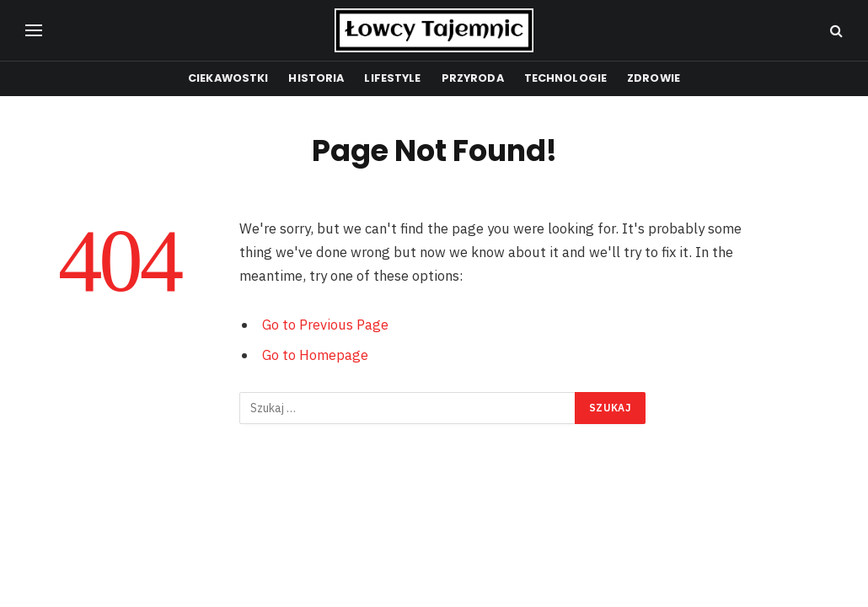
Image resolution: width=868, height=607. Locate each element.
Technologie (565, 78)
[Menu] (34, 31)
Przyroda (473, 78)
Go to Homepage (315, 355)
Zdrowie (654, 78)
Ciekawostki (228, 78)
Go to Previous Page (325, 325)
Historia (316, 78)
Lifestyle (392, 78)
